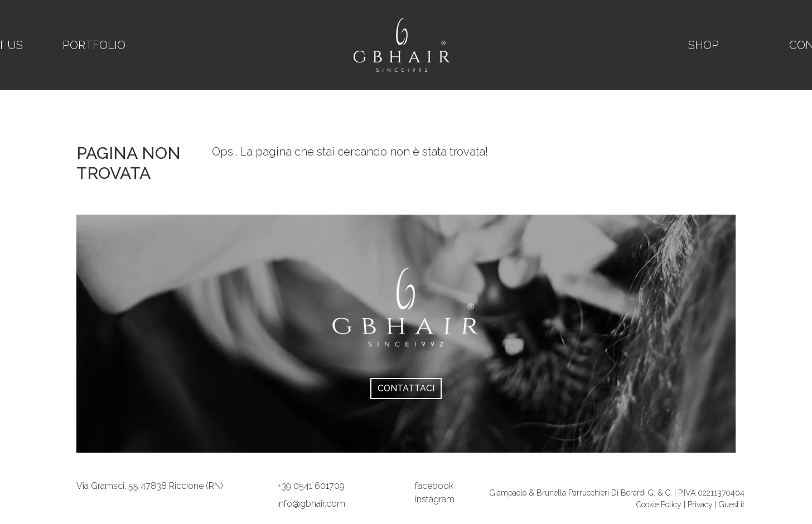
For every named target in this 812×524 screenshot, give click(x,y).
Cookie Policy (660, 504)
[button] (311, 486)
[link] (150, 486)
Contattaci (406, 388)
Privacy (700, 504)
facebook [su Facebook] (434, 486)
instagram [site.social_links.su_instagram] (435, 499)
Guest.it (732, 504)
